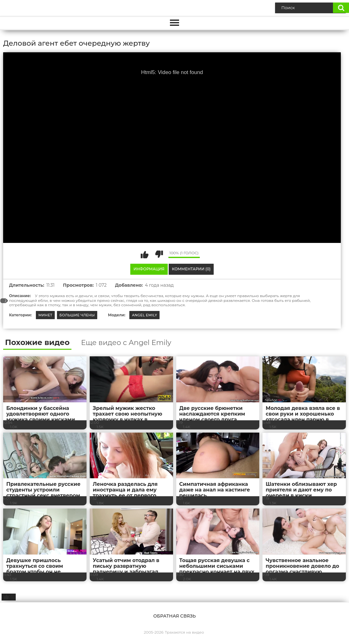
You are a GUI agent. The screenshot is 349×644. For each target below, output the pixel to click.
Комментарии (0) (191, 269)
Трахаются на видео (184, 632)
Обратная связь (174, 616)
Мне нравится (145, 254)
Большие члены (77, 315)
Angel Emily (144, 315)
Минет (45, 315)
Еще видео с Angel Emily (126, 343)
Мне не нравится (159, 254)
